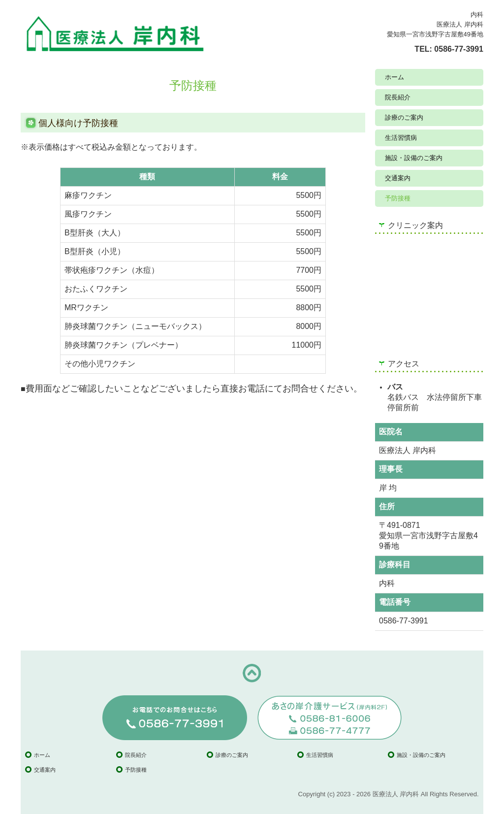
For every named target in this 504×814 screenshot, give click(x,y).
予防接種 (398, 198)
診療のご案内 (404, 117)
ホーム (394, 77)
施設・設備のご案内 (414, 158)
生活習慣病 (401, 138)
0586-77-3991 (459, 49)
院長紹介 (398, 97)
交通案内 (398, 178)
